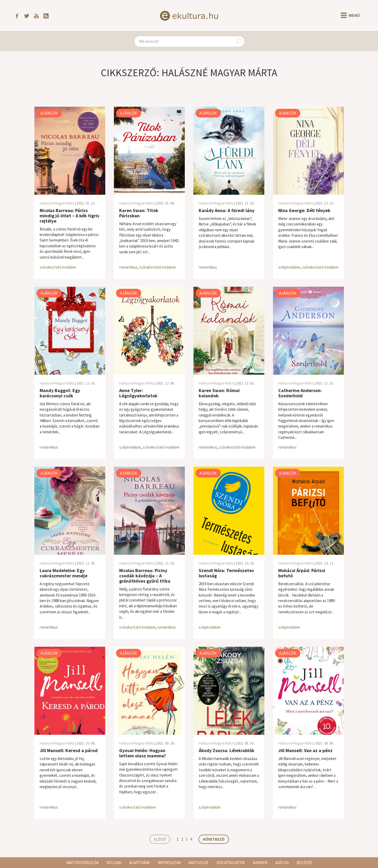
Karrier (260, 863)
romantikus (128, 267)
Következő (214, 839)
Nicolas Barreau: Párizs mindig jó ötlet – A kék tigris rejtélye (69, 216)
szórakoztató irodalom (58, 267)
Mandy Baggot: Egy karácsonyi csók (60, 393)
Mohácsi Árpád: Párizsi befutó (302, 573)
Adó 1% (282, 863)
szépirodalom (289, 267)
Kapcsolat (199, 863)
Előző (160, 839)
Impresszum (169, 863)
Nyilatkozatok (231, 863)
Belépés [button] (304, 863)
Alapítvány (140, 863)
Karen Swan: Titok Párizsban (139, 213)
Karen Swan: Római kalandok (219, 393)
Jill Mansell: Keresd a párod (69, 750)
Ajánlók (49, 113)
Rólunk (114, 863)
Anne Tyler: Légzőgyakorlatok (138, 393)
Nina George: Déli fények (304, 210)
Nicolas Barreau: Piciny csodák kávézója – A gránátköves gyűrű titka (145, 576)
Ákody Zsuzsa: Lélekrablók (227, 750)
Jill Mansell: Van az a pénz (305, 750)
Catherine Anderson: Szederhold (300, 393)
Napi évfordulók (82, 863)
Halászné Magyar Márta (57, 203)
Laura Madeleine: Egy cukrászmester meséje (64, 573)
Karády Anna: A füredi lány (227, 210)
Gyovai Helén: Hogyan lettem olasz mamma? (143, 753)
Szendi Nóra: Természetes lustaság (226, 573)
